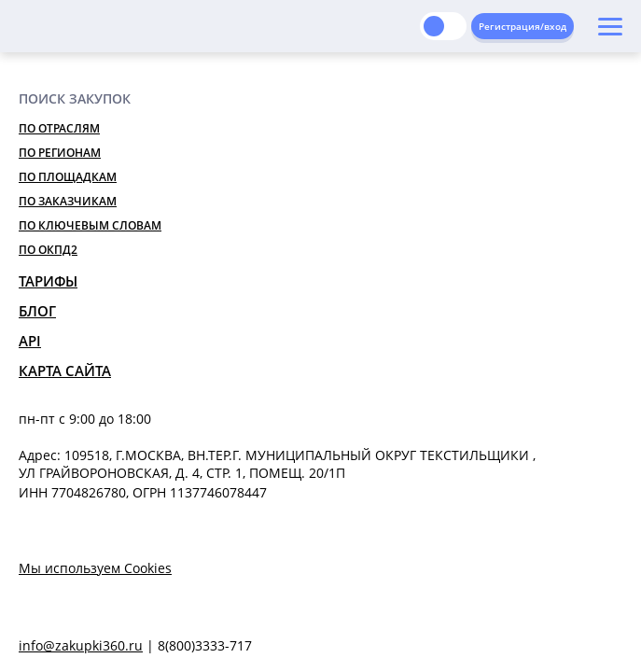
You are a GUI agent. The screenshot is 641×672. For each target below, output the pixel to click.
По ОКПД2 (48, 250)
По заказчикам (68, 201)
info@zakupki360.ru (81, 645)
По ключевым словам (90, 225)
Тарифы (48, 281)
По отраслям (59, 128)
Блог (37, 311)
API (30, 341)
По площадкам (68, 177)
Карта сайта (65, 371)
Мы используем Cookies (95, 568)
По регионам (60, 153)
